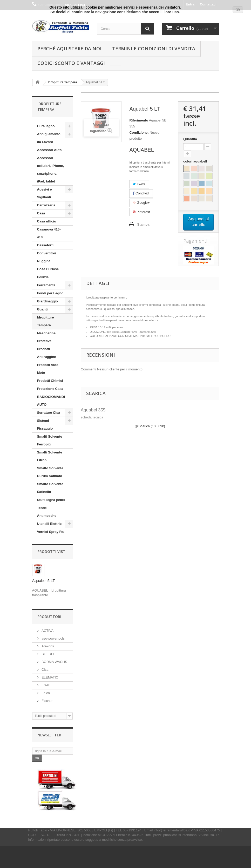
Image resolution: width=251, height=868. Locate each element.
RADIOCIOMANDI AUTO (51, 401)
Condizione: (139, 133)
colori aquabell (196, 161)
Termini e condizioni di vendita (154, 49)
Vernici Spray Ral (51, 532)
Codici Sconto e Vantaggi (71, 63)
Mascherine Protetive (46, 337)
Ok (238, 10)
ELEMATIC (50, 677)
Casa (41, 213)
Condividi (141, 193)
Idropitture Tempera (46, 321)
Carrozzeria (46, 205)
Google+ (141, 203)
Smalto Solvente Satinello (50, 488)
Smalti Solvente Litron (50, 456)
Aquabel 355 (93, 410)
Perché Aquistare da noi (69, 49)
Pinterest (141, 212)
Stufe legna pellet (51, 500)
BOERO (47, 654)
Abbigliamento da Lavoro (49, 138)
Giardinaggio (48, 301)
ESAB (46, 685)
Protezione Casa (50, 389)
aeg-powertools (53, 638)
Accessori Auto (49, 150)
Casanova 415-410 (49, 233)
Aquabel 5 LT (44, 581)
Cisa (45, 670)
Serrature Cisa (49, 413)
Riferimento (139, 120)
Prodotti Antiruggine (47, 353)
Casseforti (45, 245)
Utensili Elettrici (50, 524)
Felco (45, 693)
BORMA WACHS (54, 662)
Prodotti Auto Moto (48, 369)
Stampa (143, 224)
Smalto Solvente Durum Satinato (50, 472)
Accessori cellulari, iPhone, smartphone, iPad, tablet (50, 170)
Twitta (139, 184)
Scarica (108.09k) (150, 426)
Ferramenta (46, 285)
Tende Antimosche (47, 512)
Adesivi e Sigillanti (45, 193)
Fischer (47, 701)
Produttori (49, 617)
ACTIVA (47, 631)
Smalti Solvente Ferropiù (50, 440)
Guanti (42, 309)
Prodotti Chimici (50, 381)
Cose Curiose (48, 269)
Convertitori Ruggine (47, 257)
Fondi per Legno (50, 293)
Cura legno (46, 126)
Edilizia (43, 277)
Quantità (190, 139)
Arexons (47, 646)
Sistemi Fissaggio (45, 425)
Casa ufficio (47, 221)
